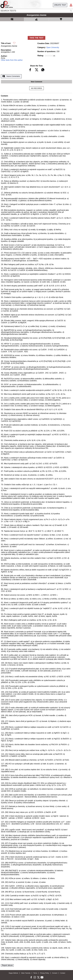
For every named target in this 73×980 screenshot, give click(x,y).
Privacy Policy (45, 973)
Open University (53, 47)
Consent (55, 973)
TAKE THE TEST (36, 38)
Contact (63, 973)
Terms (35, 973)
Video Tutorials (26, 973)
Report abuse (7, 965)
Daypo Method (13, 973)
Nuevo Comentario (11, 76)
